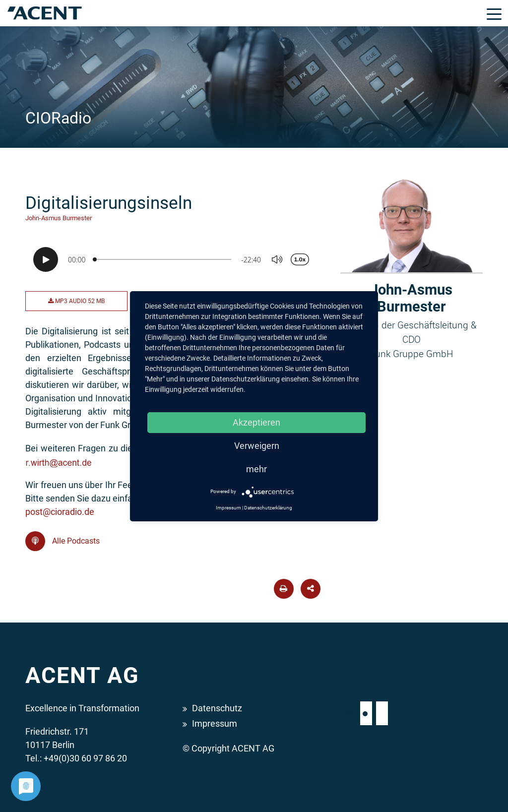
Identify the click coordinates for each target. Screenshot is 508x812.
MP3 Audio (76, 301)
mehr (256, 469)
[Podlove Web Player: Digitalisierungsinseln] (175, 259)
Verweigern (257, 446)
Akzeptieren (256, 422)
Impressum (215, 723)
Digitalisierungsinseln (109, 203)
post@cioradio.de (60, 512)
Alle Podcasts (63, 541)
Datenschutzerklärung (268, 508)
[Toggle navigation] (494, 13)
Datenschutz (217, 708)
